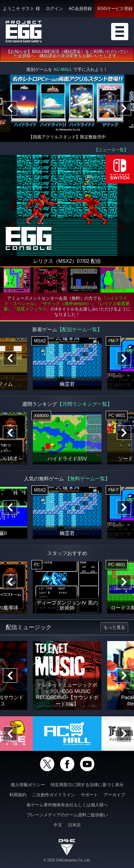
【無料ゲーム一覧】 (88, 479)
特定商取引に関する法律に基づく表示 (87, 785)
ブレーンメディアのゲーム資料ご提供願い (67, 815)
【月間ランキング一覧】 (85, 404)
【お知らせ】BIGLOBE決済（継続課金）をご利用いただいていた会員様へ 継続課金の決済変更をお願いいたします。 (67, 54)
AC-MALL (63, 70)
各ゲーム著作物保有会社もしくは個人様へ (67, 805)
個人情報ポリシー (28, 785)
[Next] (124, 108)
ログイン (54, 9)
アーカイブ (114, 795)
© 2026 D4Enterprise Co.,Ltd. (67, 860)
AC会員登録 (80, 9)
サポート (89, 795)
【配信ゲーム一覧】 (80, 329)
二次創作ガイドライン (54, 795)
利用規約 (18, 795)
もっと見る (114, 627)
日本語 (74, 825)
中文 (58, 825)
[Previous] (10, 108)
